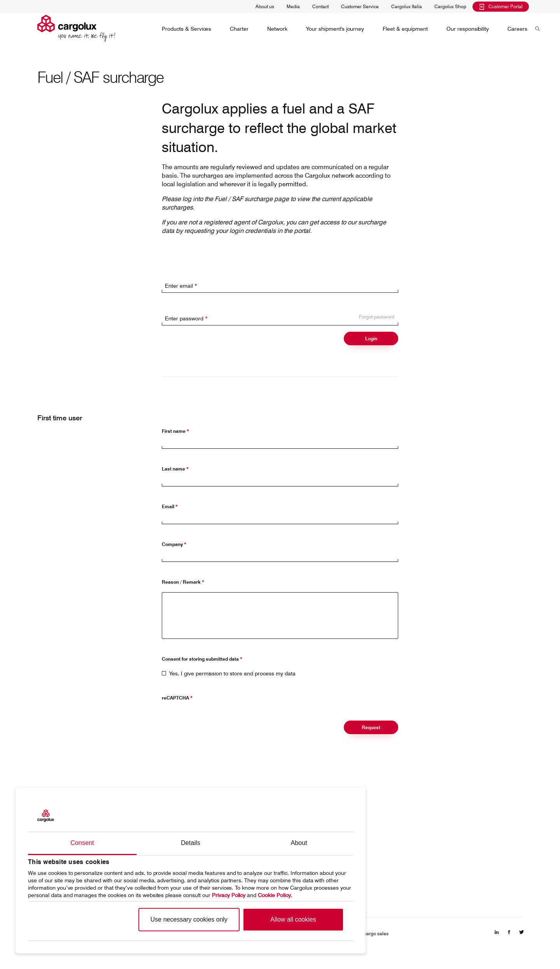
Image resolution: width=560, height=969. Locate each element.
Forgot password (377, 317)
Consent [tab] (82, 843)
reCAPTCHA (177, 698)
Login (371, 338)
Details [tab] (191, 843)
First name (175, 431)
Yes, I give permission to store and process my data (232, 673)
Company (174, 544)
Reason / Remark (183, 582)
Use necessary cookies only (189, 919)
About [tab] (299, 843)
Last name (175, 469)
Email (170, 506)
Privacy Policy (229, 895)
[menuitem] (186, 29)
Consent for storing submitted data (202, 659)
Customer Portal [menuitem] (501, 6)
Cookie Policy (274, 895)
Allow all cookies (293, 919)
